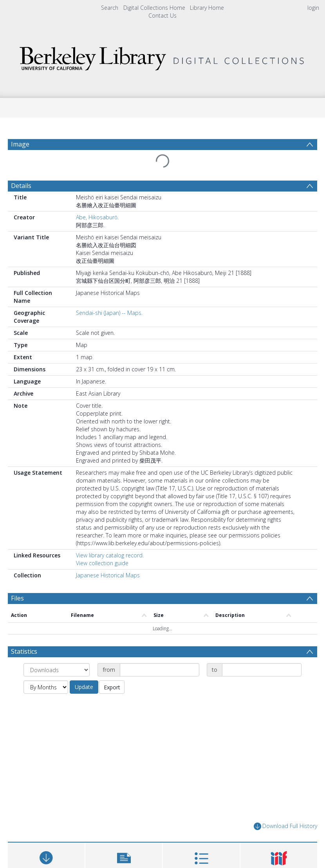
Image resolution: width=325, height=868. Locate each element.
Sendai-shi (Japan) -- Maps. (109, 313)
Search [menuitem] (110, 8)
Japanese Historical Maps (108, 575)
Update (84, 687)
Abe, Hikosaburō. (97, 217)
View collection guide (102, 563)
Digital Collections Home (154, 8)
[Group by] (57, 670)
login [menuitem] (313, 8)
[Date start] (160, 670)
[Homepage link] (162, 57)
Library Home (207, 8)
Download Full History (285, 826)
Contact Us (162, 15)
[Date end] (262, 670)
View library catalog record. (110, 555)
